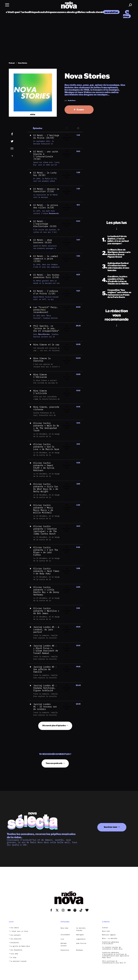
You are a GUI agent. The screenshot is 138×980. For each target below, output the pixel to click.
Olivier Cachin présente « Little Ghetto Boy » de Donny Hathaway (46, 591)
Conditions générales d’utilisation (111, 943)
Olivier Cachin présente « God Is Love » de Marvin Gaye (46, 447)
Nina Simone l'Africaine (40, 376)
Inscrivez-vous (111, 827)
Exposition (65, 950)
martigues (80, 935)
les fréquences (16, 950)
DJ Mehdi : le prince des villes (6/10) (46, 206)
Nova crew (106, 931)
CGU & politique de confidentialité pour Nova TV (114, 962)
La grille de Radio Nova (20, 946)
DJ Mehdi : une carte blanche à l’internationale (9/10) (46, 155)
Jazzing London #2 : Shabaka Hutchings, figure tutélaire (45, 688)
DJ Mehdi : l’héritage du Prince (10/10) (46, 137)
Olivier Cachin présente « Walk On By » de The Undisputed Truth (46, 427)
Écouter (79, 110)
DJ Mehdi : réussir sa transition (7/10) (46, 190)
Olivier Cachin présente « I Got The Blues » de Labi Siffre (46, 551)
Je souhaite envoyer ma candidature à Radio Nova (112, 948)
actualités (28, 12)
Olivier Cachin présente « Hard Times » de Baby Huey (46, 571)
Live (62, 939)
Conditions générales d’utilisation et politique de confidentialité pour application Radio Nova (116, 955)
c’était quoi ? (14, 12)
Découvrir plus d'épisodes (54, 725)
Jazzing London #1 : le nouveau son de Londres (45, 707)
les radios (87, 12)
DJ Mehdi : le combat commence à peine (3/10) (46, 259)
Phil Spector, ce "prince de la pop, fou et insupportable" (46, 328)
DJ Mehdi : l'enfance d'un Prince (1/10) (46, 292)
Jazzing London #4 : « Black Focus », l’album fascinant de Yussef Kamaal (46, 649)
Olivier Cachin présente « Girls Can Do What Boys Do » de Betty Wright (46, 488)
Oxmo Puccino (81, 943)
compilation (81, 939)
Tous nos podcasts (54, 763)
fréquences (53, 12)
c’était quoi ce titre (19, 931)
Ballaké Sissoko (64, 944)
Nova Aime (64, 928)
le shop (13, 958)
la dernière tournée (18, 961)
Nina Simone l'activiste (40, 392)
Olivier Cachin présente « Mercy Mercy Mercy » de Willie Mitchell (43, 509)
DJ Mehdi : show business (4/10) (43, 241)
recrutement (65, 935)
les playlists (16, 939)
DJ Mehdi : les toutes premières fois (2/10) (46, 276)
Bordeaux (80, 950)
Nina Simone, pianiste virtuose (46, 408)
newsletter (111, 12)
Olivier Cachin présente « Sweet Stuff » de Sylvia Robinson (44, 467)
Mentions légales (109, 935)
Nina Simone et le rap (46, 345)
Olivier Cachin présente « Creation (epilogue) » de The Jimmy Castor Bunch (45, 530)
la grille (77, 12)
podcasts (40, 12)
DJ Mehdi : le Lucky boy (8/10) (45, 174)
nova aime (66, 12)
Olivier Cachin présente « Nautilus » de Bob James (46, 611)
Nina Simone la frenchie (42, 360)
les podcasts (15, 935)
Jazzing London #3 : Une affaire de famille (45, 669)
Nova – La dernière (110, 938)
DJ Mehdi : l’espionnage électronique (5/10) (45, 224)
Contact (105, 928)
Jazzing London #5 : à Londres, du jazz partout (46, 629)
